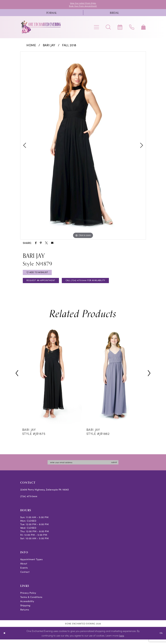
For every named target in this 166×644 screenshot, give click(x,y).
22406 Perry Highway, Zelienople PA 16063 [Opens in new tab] (45, 494)
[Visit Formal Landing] (52, 14)
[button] (96, 28)
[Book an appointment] (120, 28)
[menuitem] (52, 14)
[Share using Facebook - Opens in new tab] (36, 244)
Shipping (25, 610)
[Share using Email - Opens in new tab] (52, 244)
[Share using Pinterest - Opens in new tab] (41, 244)
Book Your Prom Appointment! (83, 7)
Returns (25, 614)
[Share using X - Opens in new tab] (46, 244)
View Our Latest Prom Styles (83, 3)
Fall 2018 (69, 46)
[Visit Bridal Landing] (114, 14)
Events (24, 572)
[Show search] (108, 28)
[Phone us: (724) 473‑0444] (132, 28)
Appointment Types (31, 564)
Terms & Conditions (31, 602)
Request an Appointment (44, 284)
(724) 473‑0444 (29, 501)
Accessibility (27, 606)
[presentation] (51, 377)
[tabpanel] (83, 146)
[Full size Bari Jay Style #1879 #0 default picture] (83, 146)
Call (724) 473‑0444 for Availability (98, 284)
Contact (25, 576)
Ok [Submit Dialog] (161, 637)
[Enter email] (83, 466)
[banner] (41, 28)
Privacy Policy (28, 597)
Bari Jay (49, 46)
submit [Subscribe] (120, 466)
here (122, 640)
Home (31, 46)
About (24, 568)
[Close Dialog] (5, 638)
